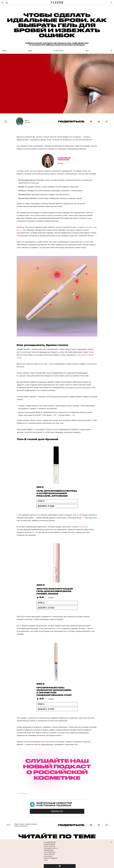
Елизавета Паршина (64, 159)
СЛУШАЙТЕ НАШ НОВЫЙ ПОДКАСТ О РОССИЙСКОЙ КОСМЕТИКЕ (57, 769)
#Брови (16, 824)
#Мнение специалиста (21, 826)
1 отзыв (51, 597)
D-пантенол (83, 527)
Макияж (4, 51)
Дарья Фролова (27, 121)
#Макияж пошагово (31, 824)
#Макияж (22, 824)
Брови (30, 51)
